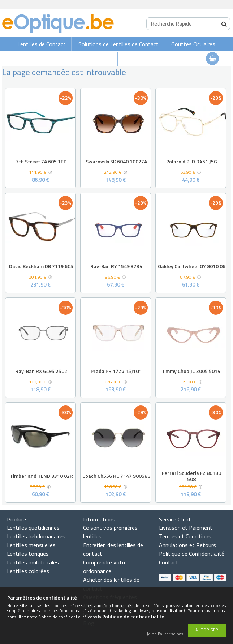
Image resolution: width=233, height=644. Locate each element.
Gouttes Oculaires (193, 44)
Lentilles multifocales (33, 562)
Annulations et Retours (187, 545)
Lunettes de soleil (90, 59)
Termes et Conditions (185, 536)
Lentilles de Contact (42, 44)
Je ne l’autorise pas (165, 634)
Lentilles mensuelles (31, 545)
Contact (169, 562)
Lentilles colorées (28, 571)
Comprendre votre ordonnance (105, 567)
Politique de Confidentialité (192, 554)
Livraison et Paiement (186, 528)
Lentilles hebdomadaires (36, 536)
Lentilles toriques (28, 554)
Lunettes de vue (144, 59)
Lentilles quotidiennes (33, 528)
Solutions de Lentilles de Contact (118, 44)
